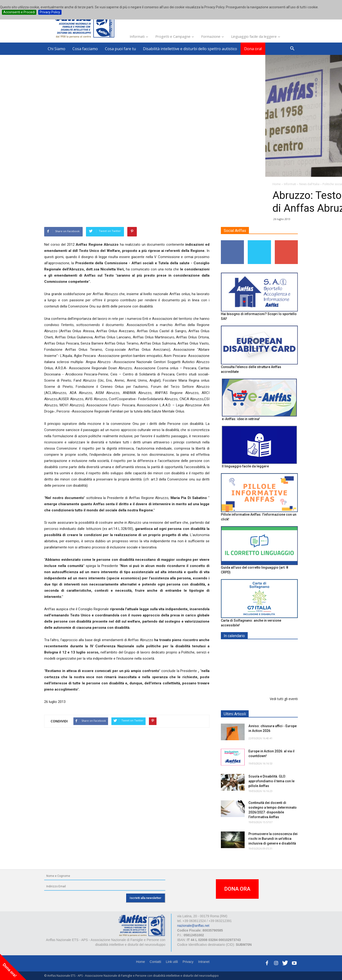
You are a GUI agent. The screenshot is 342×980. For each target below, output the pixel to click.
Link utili (172, 962)
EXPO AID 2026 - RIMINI (268, 647)
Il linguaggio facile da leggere (245, 466)
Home (140, 962)
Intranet (204, 962)
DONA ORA (237, 889)
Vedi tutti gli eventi (284, 699)
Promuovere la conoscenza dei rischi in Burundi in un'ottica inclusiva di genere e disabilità (273, 839)
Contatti (155, 962)
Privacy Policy (50, 12)
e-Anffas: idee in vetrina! (241, 419)
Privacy (188, 962)
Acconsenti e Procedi (19, 12)
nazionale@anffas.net (193, 926)
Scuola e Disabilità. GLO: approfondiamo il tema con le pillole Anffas (271, 781)
